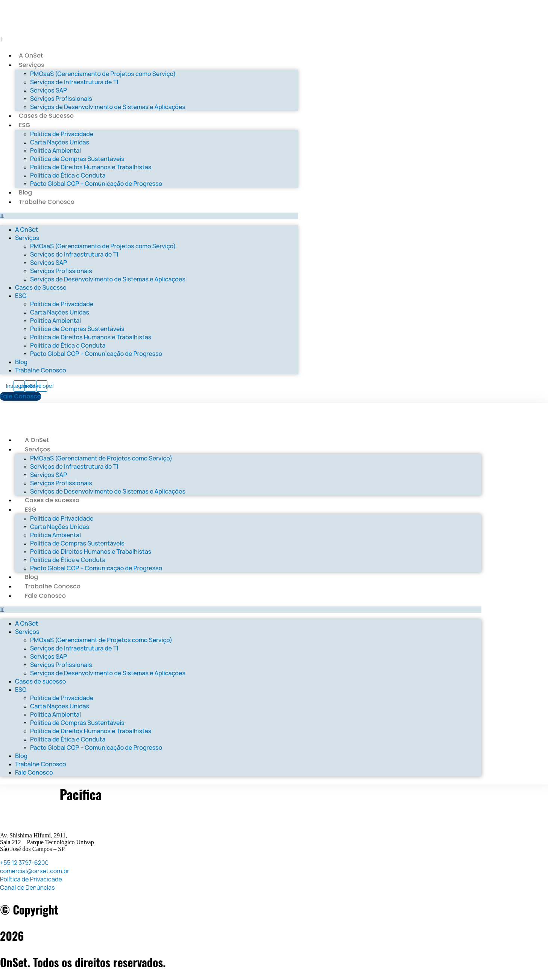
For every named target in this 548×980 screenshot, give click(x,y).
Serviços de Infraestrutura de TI (74, 82)
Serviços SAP (49, 90)
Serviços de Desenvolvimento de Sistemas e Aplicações (108, 107)
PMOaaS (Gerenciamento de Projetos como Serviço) (103, 74)
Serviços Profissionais (61, 99)
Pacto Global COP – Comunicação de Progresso (96, 184)
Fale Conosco (45, 596)
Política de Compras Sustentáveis (77, 159)
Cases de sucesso (52, 500)
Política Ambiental (55, 150)
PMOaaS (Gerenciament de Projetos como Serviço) (101, 458)
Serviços (31, 65)
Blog (25, 192)
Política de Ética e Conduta (68, 175)
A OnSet (31, 55)
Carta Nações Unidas (60, 142)
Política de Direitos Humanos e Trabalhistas (91, 167)
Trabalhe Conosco (47, 202)
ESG (24, 125)
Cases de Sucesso (46, 116)
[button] (149, 216)
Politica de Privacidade (62, 134)
